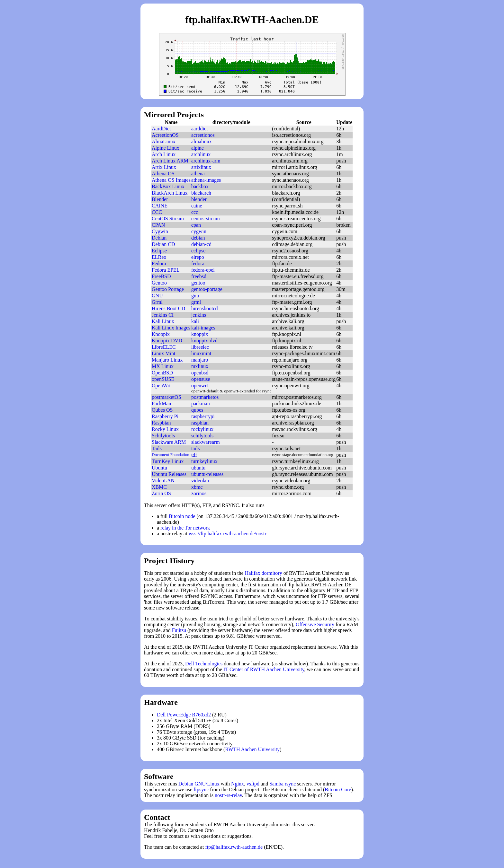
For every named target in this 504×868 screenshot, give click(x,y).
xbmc (197, 487)
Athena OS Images (171, 180)
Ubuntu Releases (169, 474)
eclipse (198, 251)
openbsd (200, 373)
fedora (198, 263)
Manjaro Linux (167, 360)
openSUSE (163, 379)
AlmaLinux (164, 141)
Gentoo (159, 283)
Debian (159, 238)
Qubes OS (162, 410)
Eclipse (159, 251)
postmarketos (205, 397)
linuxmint (201, 353)
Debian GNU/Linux (199, 784)
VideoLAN (163, 481)
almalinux (202, 141)
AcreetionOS (165, 135)
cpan (196, 225)
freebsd (199, 276)
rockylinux (202, 429)
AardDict (161, 129)
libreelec (200, 347)
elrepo (198, 257)
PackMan (161, 403)
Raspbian (161, 423)
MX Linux (163, 366)
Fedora (159, 263)
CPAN (158, 225)
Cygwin (160, 231)
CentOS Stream (168, 219)
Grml (157, 302)
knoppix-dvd (204, 341)
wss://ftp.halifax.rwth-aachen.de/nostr (228, 534)
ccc (195, 212)
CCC (157, 212)
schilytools (202, 436)
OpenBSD (162, 373)
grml (196, 302)
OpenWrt (161, 386)
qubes (197, 410)
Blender (160, 199)
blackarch (201, 193)
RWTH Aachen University (252, 749)
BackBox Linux (168, 186)
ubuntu (198, 468)
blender (199, 199)
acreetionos (203, 135)
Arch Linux (164, 154)
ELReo (159, 257)
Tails (157, 448)
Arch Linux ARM (170, 161)
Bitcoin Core (338, 789)
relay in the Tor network (185, 528)
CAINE (160, 206)
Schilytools (163, 436)
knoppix (200, 334)
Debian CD (163, 244)
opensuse (201, 379)
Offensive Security (315, 624)
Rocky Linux (165, 429)
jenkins (199, 315)
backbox (200, 186)
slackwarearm (206, 442)
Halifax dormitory (264, 573)
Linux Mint (163, 353)
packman (201, 403)
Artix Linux (164, 167)
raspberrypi (203, 416)
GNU (157, 296)
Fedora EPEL (166, 270)
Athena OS (163, 174)
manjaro (200, 360)
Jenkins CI (163, 315)
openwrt (200, 386)
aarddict (200, 129)
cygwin (199, 231)
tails (196, 448)
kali (195, 321)
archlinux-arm (206, 161)
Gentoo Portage (168, 289)
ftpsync (201, 789)
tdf (194, 455)
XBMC (159, 487)
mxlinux (200, 366)
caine (197, 206)
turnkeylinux (204, 461)
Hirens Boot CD (168, 308)
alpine (198, 148)
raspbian (200, 423)
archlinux (201, 154)
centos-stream (206, 219)
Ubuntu (159, 468)
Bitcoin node (182, 516)
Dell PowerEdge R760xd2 (184, 715)
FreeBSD (161, 276)
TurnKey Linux (168, 461)
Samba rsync (283, 784)
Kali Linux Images (171, 328)
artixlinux (201, 167)
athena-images (206, 180)
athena (198, 174)
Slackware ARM (169, 442)
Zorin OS (161, 493)
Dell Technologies (204, 664)
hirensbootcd (205, 308)
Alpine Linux (166, 148)
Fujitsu (179, 630)
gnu (195, 296)
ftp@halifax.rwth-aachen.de (234, 847)
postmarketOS (166, 397)
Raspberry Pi (165, 416)
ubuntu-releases (207, 474)
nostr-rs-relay (228, 795)
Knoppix (161, 334)
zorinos (199, 493)
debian (198, 238)
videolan (200, 481)
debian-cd (201, 244)
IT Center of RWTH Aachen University (264, 669)
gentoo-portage (207, 289)
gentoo (198, 283)
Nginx (238, 784)
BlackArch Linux (170, 193)
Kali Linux (163, 321)
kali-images (203, 328)
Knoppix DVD (167, 341)
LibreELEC (164, 347)
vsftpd (253, 784)
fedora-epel (203, 270)
